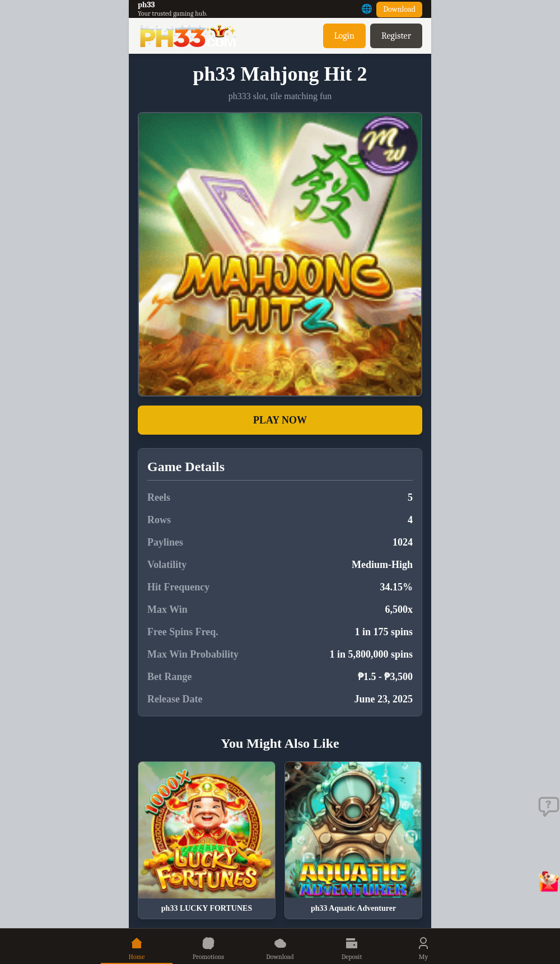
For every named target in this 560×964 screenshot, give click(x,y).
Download (399, 9)
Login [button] (344, 36)
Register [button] (396, 36)
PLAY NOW (280, 420)
